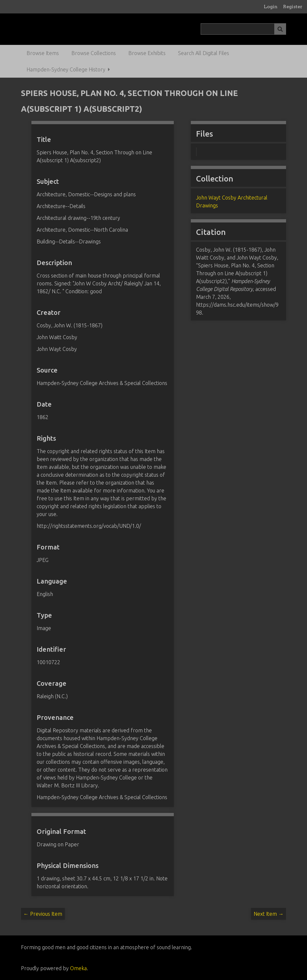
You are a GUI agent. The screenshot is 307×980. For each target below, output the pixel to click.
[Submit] (280, 29)
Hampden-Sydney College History (66, 69)
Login (271, 7)
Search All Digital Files (204, 53)
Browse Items (43, 53)
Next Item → (269, 914)
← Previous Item (43, 914)
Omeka (78, 968)
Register (293, 7)
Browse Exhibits (147, 53)
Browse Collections (94, 53)
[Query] (243, 29)
